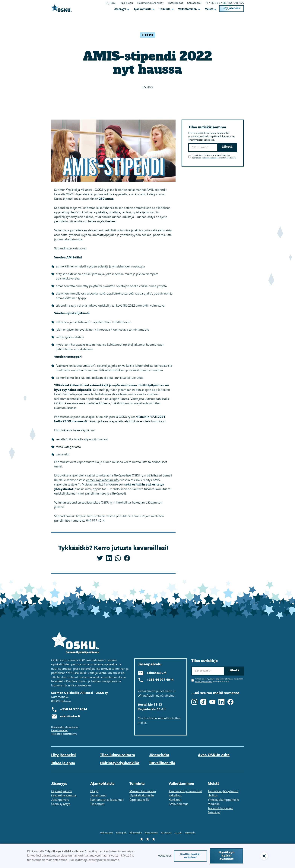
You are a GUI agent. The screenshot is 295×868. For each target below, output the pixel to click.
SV (219, 3)
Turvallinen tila (162, 763)
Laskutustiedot (59, 731)
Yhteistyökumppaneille (223, 800)
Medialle (214, 804)
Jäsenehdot (159, 755)
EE (224, 3)
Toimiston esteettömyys (64, 734)
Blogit (94, 792)
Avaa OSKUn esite (214, 755)
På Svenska (136, 833)
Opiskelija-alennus (64, 796)
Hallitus (213, 796)
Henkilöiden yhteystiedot (65, 727)
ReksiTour (175, 796)
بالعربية (178, 833)
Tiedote (148, 35)
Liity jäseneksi (232, 8)
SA (242, 3)
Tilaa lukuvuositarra (118, 755)
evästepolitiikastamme (104, 860)
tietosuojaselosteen (210, 158)
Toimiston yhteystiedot (223, 792)
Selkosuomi (194, 3)
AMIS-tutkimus (178, 804)
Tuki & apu (126, 3)
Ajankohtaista (143, 9)
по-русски (166, 833)
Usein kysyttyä (61, 804)
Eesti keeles (151, 833)
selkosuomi (106, 833)
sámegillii (190, 833)
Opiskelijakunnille (142, 796)
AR (236, 3)
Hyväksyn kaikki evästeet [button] (227, 856)
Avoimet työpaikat (220, 808)
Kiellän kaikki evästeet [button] (190, 856)
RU (230, 3)
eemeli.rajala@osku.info (102, 480)
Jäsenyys (120, 9)
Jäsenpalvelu (60, 800)
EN (213, 3)
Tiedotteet (97, 804)
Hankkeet (175, 800)
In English (121, 833)
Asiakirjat (214, 813)
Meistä (209, 9)
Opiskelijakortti (62, 792)
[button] (122, 9)
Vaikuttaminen (187, 9)
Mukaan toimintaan (143, 792)
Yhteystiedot (175, 3)
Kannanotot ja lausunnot (107, 800)
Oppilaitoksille (139, 800)
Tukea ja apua (63, 763)
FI (207, 3)
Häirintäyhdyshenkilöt (150, 3)
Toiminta (165, 9)
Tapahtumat (98, 796)
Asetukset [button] (164, 856)
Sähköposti (188, 143)
